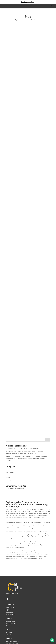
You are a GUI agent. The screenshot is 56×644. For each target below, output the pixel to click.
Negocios (8, 477)
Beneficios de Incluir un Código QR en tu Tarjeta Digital (21, 454)
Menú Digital (9, 612)
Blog (7, 626)
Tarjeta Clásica (10, 608)
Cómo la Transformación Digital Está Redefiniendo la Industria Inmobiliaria (26, 456)
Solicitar (24, 2)
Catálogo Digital (10, 614)
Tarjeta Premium (10, 610)
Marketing (8, 475)
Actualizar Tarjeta (10, 621)
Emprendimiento (10, 472)
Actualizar (31, 2)
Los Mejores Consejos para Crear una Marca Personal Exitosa (22, 449)
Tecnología (9, 480)
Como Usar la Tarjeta (11, 623)
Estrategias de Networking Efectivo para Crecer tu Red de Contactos (24, 451)
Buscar (48, 440)
